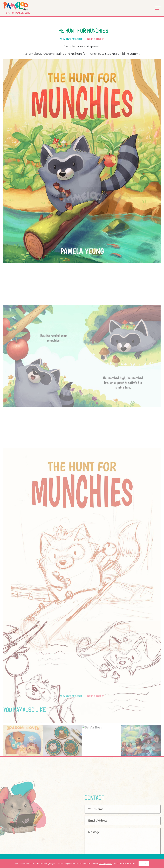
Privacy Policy (106, 863)
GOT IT (144, 863)
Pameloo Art (21, 6)
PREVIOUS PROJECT (71, 40)
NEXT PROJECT (96, 40)
